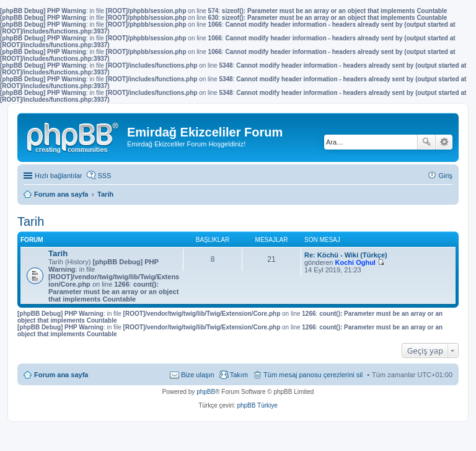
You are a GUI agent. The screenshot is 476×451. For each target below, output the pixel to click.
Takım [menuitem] (239, 375)
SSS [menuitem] (104, 176)
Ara (426, 142)
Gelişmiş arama (444, 142)
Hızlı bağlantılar (58, 176)
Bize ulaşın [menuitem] (198, 375)
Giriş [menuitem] (445, 176)
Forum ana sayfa (61, 375)
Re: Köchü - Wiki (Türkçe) (346, 255)
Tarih (31, 221)
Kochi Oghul (355, 262)
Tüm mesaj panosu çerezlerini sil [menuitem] (313, 375)
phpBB (206, 392)
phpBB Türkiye (257, 405)
